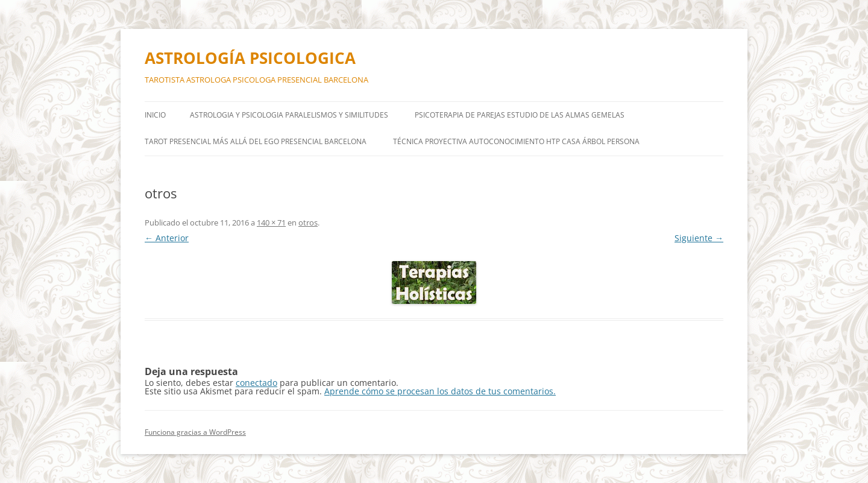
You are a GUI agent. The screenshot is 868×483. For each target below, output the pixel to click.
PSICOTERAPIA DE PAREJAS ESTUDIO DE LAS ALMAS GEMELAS (520, 115)
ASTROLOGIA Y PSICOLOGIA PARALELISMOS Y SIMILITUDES (289, 115)
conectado (256, 383)
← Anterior (167, 238)
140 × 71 (271, 223)
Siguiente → (699, 238)
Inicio (155, 115)
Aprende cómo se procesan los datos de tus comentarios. (440, 391)
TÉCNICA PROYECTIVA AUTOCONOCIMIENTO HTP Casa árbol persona (516, 141)
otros (308, 223)
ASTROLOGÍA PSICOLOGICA (250, 58)
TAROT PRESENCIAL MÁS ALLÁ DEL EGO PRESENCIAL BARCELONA (256, 141)
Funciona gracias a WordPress (195, 432)
